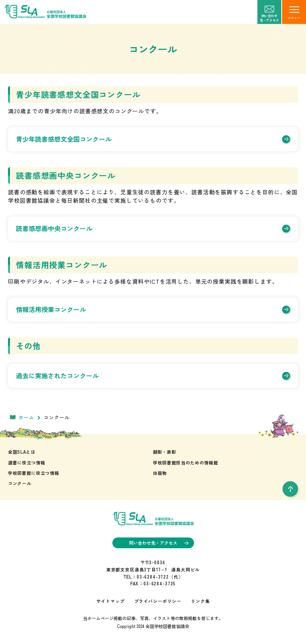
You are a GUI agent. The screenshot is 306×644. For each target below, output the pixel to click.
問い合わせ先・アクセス (159, 543)
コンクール (20, 483)
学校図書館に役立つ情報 (33, 473)
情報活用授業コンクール (153, 309)
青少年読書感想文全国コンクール (153, 139)
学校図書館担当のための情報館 (185, 462)
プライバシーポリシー (158, 601)
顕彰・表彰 (165, 452)
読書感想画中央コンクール (153, 228)
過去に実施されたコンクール (153, 375)
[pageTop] (290, 489)
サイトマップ (111, 601)
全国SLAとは (22, 452)
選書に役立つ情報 (26, 462)
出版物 (160, 473)
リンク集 (200, 601)
